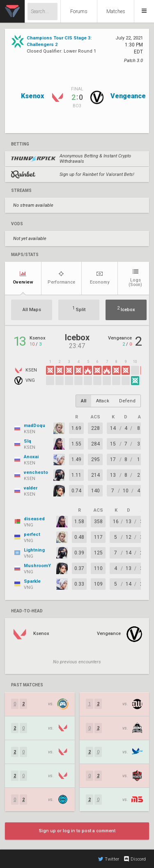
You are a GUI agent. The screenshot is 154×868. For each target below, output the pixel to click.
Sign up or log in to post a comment (77, 831)
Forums (79, 12)
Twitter (109, 859)
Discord (134, 859)
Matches (116, 12)
